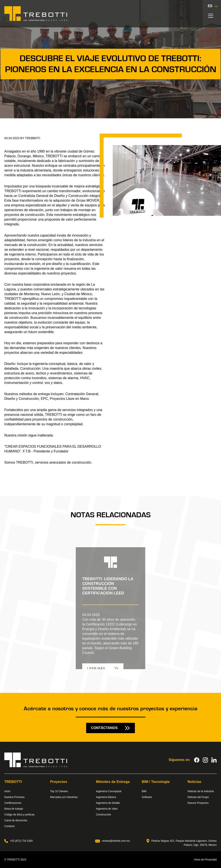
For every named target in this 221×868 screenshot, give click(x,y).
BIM (144, 791)
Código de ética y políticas (19, 815)
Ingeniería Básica (106, 797)
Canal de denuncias (16, 820)
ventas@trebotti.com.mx (113, 841)
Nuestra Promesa (14, 797)
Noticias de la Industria (201, 791)
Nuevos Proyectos (198, 803)
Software (147, 797)
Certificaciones (13, 803)
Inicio (7, 791)
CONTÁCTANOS (111, 728)
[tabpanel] (110, 603)
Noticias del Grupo (198, 797)
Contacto (9, 826)
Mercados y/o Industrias (64, 797)
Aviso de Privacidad (205, 860)
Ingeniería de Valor (107, 809)
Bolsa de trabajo (14, 809)
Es (213, 6)
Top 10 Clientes (59, 791)
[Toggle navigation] (211, 16)
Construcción (104, 815)
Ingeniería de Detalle (108, 803)
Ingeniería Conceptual (109, 791)
